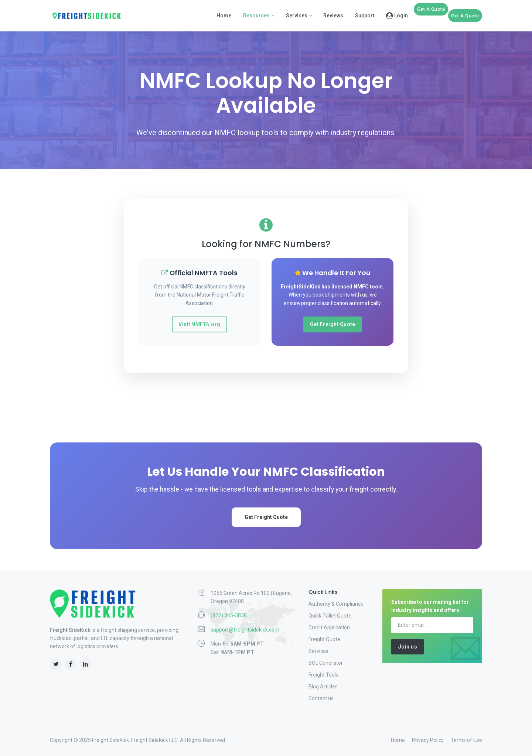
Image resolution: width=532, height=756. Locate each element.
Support (365, 16)
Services (297, 16)
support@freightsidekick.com (245, 630)
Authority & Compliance (336, 604)
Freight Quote (324, 639)
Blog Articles (323, 687)
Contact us (321, 698)
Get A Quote (431, 9)
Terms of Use (466, 740)
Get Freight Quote (333, 324)
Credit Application (329, 627)
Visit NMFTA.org (199, 324)
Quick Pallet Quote (330, 616)
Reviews (333, 16)
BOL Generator (326, 663)
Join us (408, 647)
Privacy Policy (428, 740)
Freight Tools (323, 675)
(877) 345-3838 (229, 615)
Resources (256, 16)
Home (224, 16)
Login (397, 16)
